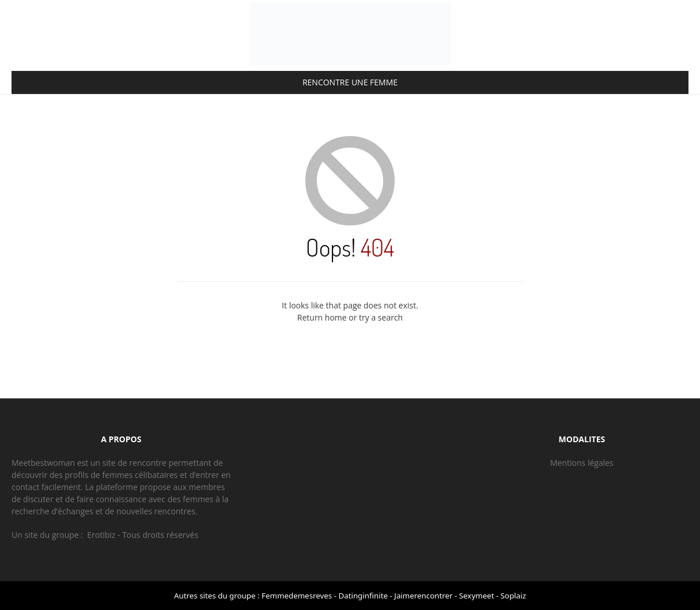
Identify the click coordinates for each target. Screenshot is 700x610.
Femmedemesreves (297, 596)
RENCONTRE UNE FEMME (350, 82)
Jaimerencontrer (423, 596)
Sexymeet (477, 596)
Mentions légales (582, 463)
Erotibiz (101, 535)
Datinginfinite (363, 596)
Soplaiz (513, 596)
